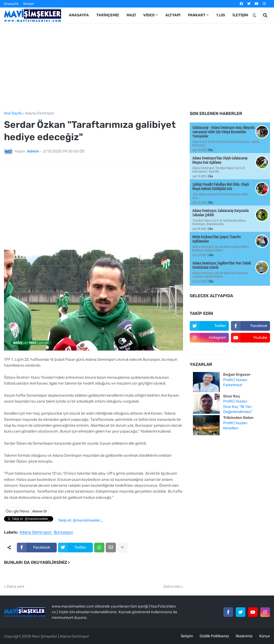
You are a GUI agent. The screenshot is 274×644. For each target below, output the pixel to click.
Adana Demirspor (40, 113)
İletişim (29, 4)
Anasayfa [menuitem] (79, 15)
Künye (265, 636)
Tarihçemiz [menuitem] (108, 15)
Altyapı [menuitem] (173, 15)
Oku (210, 150)
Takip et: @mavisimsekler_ (80, 520)
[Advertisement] (137, 67)
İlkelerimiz (244, 636)
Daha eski (172, 587)
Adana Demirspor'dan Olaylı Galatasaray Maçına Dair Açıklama (220, 160)
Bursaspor (64, 533)
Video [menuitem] (149, 15)
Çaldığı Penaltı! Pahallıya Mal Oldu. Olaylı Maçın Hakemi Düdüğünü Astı (221, 187)
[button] (254, 15)
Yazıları (241, 380)
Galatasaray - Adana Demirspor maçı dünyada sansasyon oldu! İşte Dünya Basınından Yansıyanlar (223, 132)
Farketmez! (233, 385)
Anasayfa (11, 4)
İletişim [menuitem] (240, 15)
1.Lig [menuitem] (221, 15)
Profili (228, 380)
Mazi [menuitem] (131, 15)
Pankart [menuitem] (197, 15)
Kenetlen (231, 428)
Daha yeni (15, 587)
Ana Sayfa (13, 113)
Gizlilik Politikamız (214, 636)
